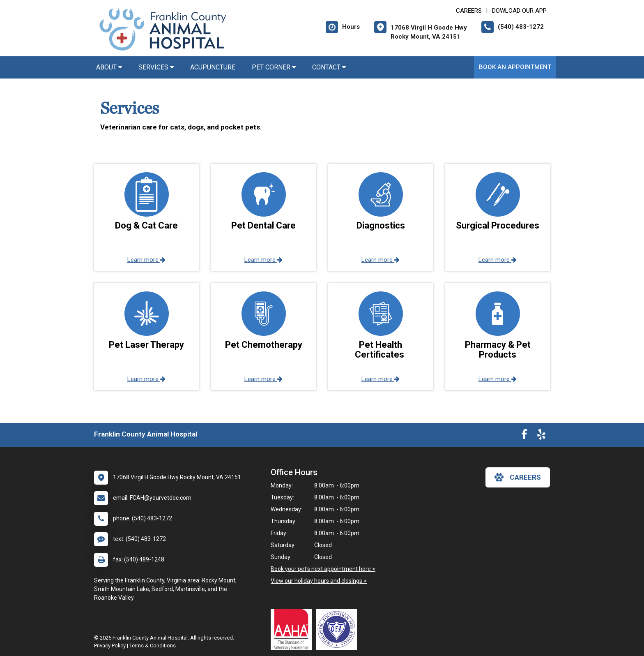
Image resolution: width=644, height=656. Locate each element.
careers (518, 477)
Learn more (146, 260)
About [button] (109, 67)
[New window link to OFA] (338, 629)
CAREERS (469, 11)
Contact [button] (329, 67)
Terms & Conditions (153, 646)
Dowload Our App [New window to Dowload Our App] (519, 11)
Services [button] (156, 67)
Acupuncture (213, 67)
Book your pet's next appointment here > (323, 569)
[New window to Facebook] (524, 436)
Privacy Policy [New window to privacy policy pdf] (110, 646)
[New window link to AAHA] (293, 629)
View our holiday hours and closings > (319, 581)
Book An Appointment (515, 67)
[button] (146, 217)
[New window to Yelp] (541, 436)
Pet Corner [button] (274, 67)
